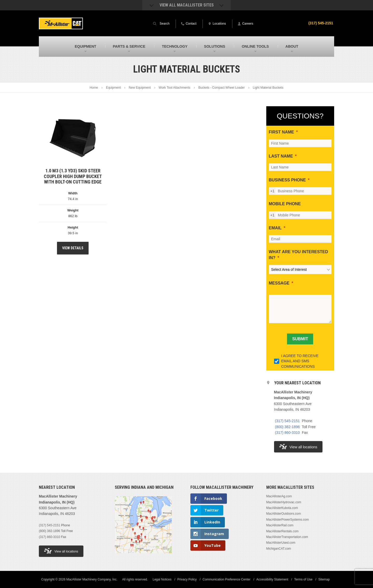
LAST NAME (281, 156)
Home (94, 88)
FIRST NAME (282, 132)
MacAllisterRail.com (280, 525)
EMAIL (275, 228)
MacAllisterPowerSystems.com (288, 520)
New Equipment (140, 88)
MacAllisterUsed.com (281, 543)
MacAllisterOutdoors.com (284, 514)
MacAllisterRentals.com (282, 531)
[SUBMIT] (300, 339)
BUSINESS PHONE (287, 180)
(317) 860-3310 (288, 433)
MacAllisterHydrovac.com (284, 502)
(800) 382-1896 (288, 427)
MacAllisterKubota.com (282, 508)
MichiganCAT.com (279, 549)
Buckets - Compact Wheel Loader (222, 88)
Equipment (113, 88)
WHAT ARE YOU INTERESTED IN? (299, 255)
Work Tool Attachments (175, 88)
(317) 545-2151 (321, 23)
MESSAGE (279, 283)
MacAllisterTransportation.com (287, 537)
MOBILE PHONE (285, 204)
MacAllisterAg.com (279, 496)
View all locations (298, 447)
